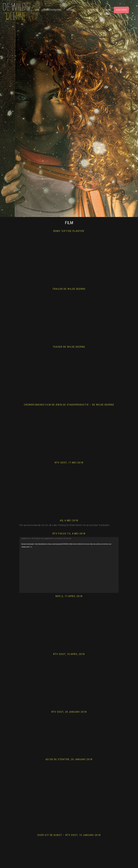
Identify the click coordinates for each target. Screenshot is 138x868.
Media (81, 10)
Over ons (107, 10)
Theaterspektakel (53, 10)
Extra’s (70, 10)
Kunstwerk (121, 10)
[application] (69, 565)
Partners (93, 10)
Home (37, 10)
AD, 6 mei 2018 (69, 520)
